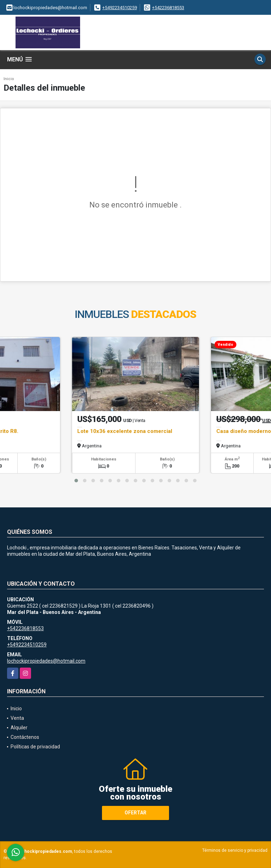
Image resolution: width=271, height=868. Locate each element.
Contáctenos (25, 737)
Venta (17, 718)
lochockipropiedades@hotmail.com (46, 661)
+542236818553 (168, 8)
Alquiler (19, 728)
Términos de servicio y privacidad (235, 850)
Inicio (9, 79)
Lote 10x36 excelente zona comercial (125, 431)
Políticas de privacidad (35, 747)
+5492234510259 (120, 8)
